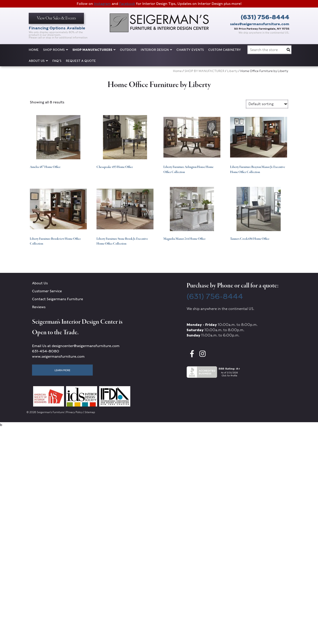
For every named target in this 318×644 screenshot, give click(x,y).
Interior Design (156, 50)
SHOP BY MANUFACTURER (204, 71)
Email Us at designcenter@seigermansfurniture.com (76, 346)
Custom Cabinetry (225, 50)
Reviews (39, 307)
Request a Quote (81, 61)
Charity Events (190, 50)
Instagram (102, 4)
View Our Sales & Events (56, 18)
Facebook (127, 4)
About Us (38, 61)
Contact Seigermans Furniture (58, 299)
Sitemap (90, 412)
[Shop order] (267, 104)
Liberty (232, 71)
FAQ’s (57, 61)
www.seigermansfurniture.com (58, 356)
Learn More (62, 370)
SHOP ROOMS (56, 50)
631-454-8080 (46, 351)
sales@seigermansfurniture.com (260, 24)
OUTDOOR (128, 50)
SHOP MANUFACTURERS (94, 50)
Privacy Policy (74, 412)
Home (34, 50)
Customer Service (47, 291)
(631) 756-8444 (265, 17)
